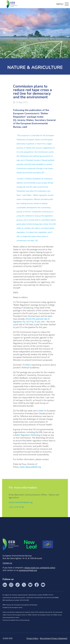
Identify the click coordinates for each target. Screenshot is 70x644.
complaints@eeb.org (28, 570)
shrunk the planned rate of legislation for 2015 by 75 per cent (31, 320)
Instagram (11, 585)
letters (28, 365)
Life (48, 544)
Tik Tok (17, 585)
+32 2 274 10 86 (16, 507)
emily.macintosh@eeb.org (21, 502)
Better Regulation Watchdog (27, 435)
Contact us (7, 563)
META (30, 544)
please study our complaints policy (40, 568)
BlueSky (30, 585)
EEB (11, 544)
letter (41, 411)
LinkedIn (5, 585)
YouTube (43, 585)
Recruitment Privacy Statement (54, 638)
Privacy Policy (32, 638)
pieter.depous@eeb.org (30, 467)
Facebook (37, 585)
